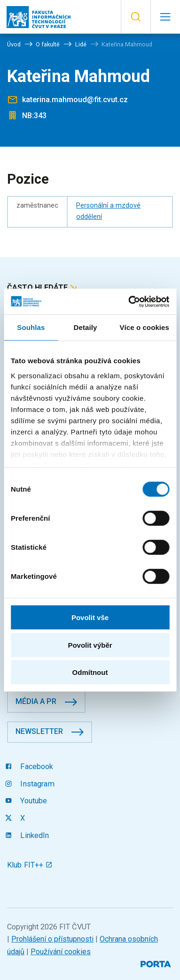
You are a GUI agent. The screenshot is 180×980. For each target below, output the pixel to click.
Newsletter (39, 731)
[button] (136, 17)
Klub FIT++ (30, 865)
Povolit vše (90, 617)
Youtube (27, 801)
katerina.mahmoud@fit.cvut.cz (75, 100)
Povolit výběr (90, 645)
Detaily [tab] (86, 327)
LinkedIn (28, 835)
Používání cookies (61, 952)
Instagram (31, 784)
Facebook (30, 767)
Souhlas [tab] (31, 327)
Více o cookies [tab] (144, 327)
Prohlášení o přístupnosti (52, 939)
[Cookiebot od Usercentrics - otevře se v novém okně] (129, 301)
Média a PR (36, 701)
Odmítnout (90, 672)
